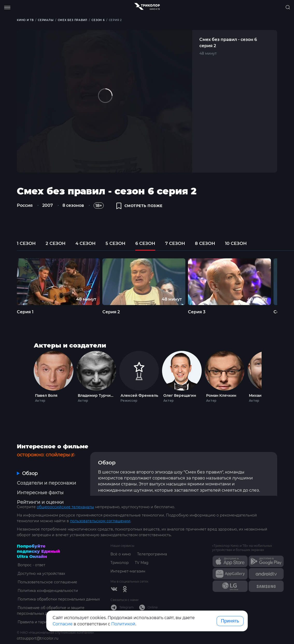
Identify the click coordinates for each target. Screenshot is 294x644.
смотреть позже (140, 207)
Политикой (123, 624)
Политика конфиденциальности (48, 578)
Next (268, 378)
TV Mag (142, 550)
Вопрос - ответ (31, 553)
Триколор (120, 550)
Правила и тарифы (35, 610)
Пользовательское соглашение (47, 570)
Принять (230, 621)
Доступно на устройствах (41, 561)
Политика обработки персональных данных (59, 587)
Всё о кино (121, 542)
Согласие (63, 624)
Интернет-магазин (128, 559)
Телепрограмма (153, 542)
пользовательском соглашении (100, 508)
